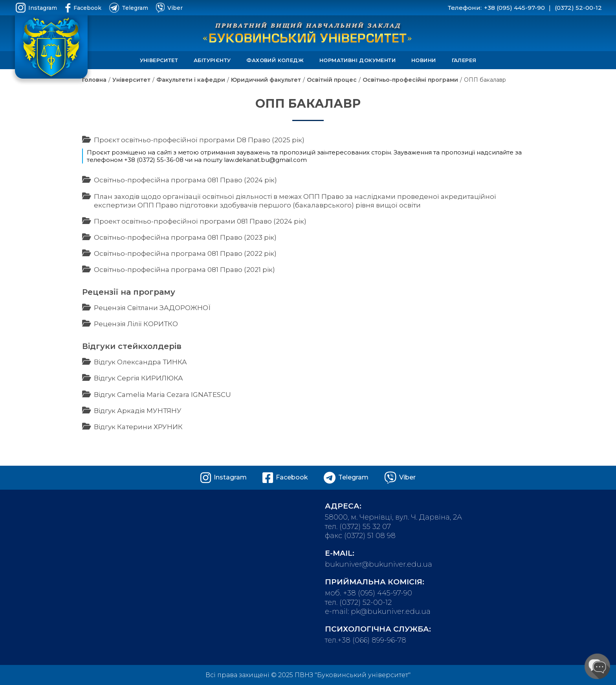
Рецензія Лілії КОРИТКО (136, 324)
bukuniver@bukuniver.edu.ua (379, 564)
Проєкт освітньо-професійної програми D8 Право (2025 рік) (199, 140)
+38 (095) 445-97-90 (514, 8)
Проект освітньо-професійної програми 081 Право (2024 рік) (200, 221)
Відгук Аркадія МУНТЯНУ (138, 411)
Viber (169, 8)
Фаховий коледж (275, 60)
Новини (423, 60)
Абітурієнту (212, 60)
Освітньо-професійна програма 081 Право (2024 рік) (185, 180)
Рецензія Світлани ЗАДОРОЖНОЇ (152, 308)
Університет (159, 60)
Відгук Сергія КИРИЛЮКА (138, 378)
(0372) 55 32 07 (365, 527)
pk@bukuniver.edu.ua (391, 612)
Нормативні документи (357, 60)
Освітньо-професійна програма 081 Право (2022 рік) (185, 253)
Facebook (83, 8)
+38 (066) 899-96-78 (372, 640)
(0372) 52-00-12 (578, 8)
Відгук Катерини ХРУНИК (138, 427)
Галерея (464, 60)
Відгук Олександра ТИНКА (140, 362)
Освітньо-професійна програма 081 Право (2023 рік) (185, 237)
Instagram (36, 8)
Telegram (129, 8)
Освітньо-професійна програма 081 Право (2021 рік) (184, 270)
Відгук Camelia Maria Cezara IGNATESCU (162, 395)
